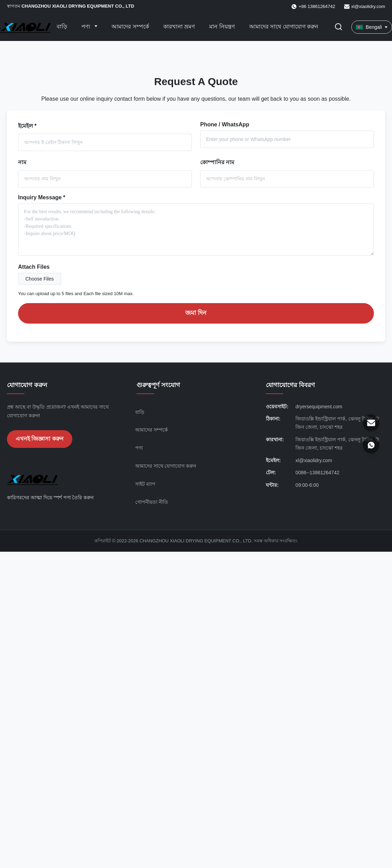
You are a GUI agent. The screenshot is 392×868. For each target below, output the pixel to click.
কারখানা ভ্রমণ (179, 27)
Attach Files (34, 267)
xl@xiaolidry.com (368, 6)
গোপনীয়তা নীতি (152, 502)
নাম (22, 162)
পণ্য (87, 27)
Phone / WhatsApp (225, 124)
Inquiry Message (42, 197)
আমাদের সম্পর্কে (130, 27)
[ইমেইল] (371, 423)
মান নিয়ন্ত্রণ (222, 27)
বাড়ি (62, 27)
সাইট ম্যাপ (145, 484)
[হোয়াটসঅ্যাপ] (371, 445)
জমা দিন (196, 313)
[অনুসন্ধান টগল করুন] (338, 27)
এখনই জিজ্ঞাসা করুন (40, 439)
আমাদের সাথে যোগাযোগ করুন (284, 27)
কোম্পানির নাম (217, 162)
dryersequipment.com (319, 407)
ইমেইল (27, 126)
